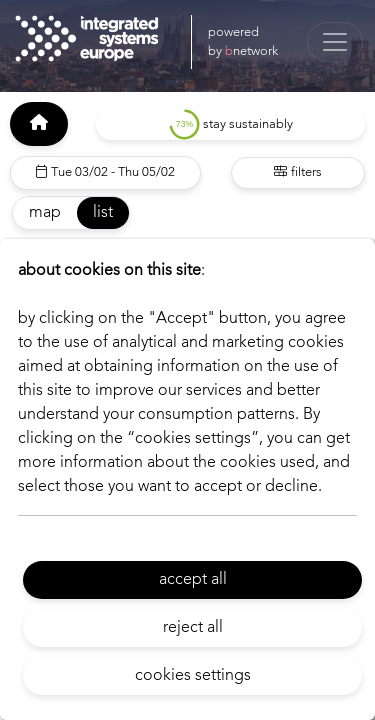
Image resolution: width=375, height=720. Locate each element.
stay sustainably (231, 124)
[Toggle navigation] (335, 42)
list (103, 213)
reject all (193, 628)
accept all (193, 580)
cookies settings (193, 676)
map (45, 213)
